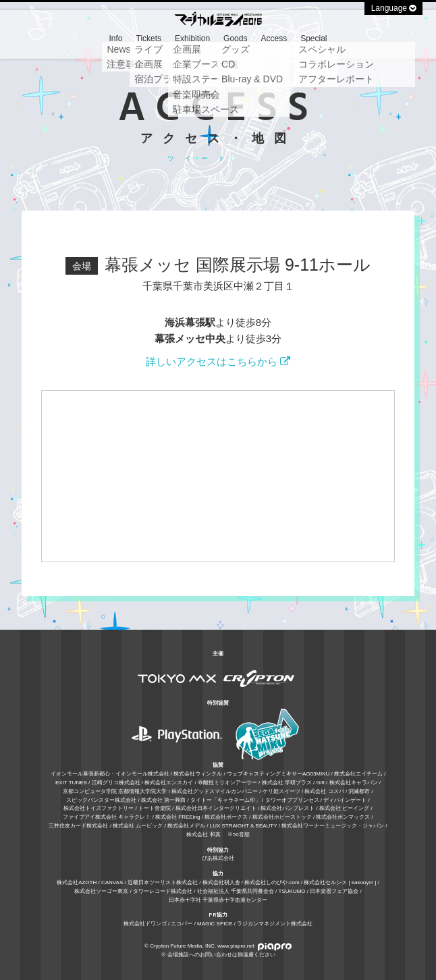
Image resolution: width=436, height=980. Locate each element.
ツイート (201, 158)
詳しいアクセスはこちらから (218, 361)
